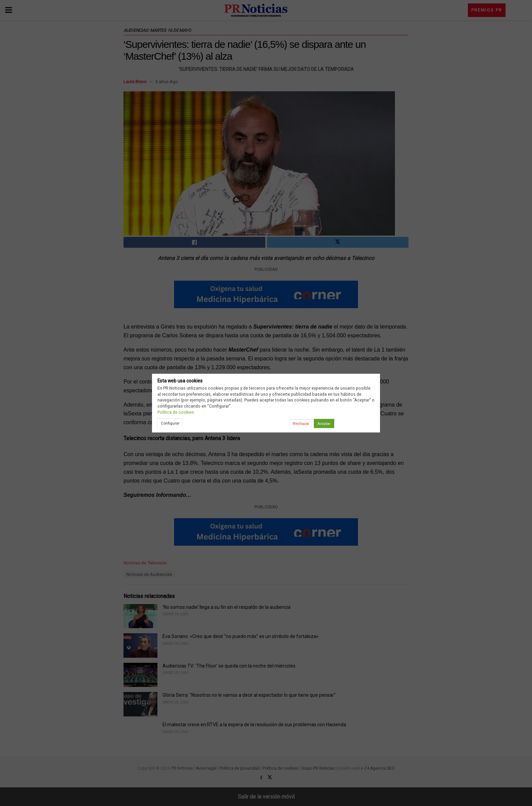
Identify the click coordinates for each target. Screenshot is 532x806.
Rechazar (301, 424)
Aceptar (324, 424)
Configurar (170, 423)
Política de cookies (176, 412)
